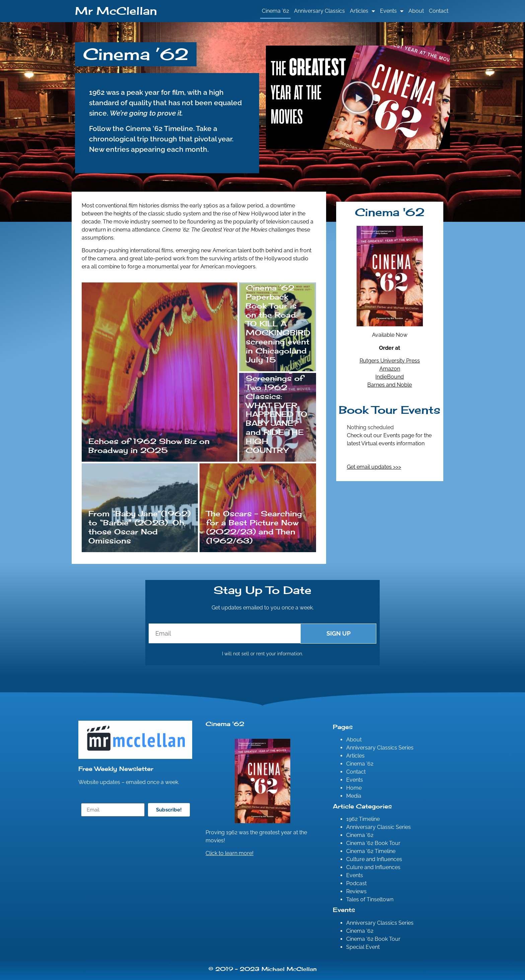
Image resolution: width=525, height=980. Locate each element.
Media (354, 796)
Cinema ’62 (275, 11)
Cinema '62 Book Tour (373, 843)
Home (354, 788)
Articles (362, 11)
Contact (439, 11)
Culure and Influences (373, 867)
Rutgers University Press (390, 361)
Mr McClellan (116, 11)
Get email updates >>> (374, 467)
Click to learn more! (230, 853)
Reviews (356, 891)
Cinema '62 (360, 835)
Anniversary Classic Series (379, 827)
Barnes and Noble (390, 385)
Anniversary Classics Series (380, 748)
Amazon (390, 369)
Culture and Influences (374, 859)
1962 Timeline (363, 819)
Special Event (363, 947)
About (416, 11)
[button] (358, 97)
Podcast (356, 883)
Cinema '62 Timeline (371, 851)
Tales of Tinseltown (370, 899)
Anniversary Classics (319, 11)
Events (392, 11)
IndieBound (390, 377)
